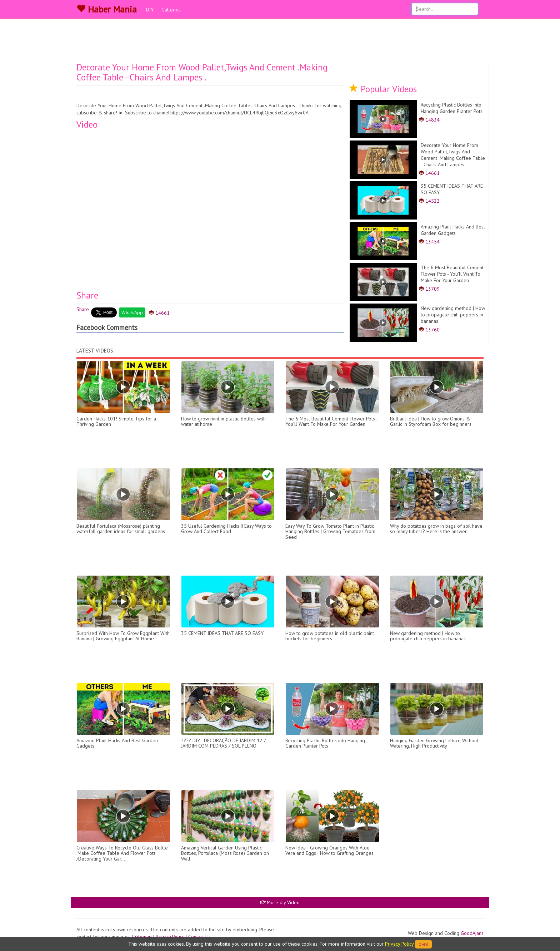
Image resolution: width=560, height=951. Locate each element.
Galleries (171, 10)
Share (83, 309)
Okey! (423, 944)
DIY (150, 10)
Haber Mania (107, 9)
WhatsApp (132, 312)
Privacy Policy (399, 944)
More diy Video (280, 902)
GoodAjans (472, 933)
